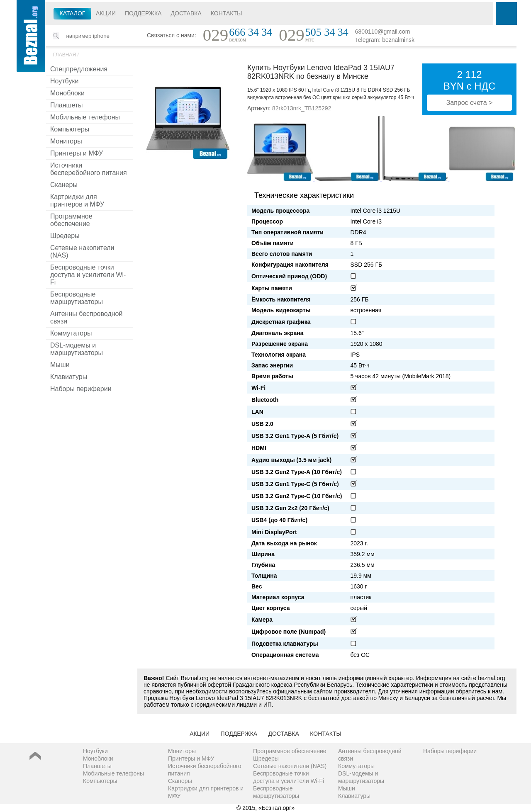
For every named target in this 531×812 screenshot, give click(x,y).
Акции (106, 13)
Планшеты (67, 105)
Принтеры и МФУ (77, 153)
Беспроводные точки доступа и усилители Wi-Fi (88, 275)
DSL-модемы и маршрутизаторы (77, 349)
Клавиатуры (69, 377)
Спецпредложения (79, 69)
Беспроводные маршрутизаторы (77, 298)
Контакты (227, 13)
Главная (65, 55)
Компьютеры (70, 129)
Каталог (73, 13)
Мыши (60, 365)
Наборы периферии (81, 389)
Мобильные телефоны (85, 117)
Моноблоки (67, 93)
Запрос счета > (470, 103)
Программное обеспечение (71, 220)
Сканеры (64, 185)
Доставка (186, 13)
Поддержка (143, 13)
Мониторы (66, 141)
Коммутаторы (71, 333)
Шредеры (65, 236)
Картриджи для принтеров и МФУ (77, 201)
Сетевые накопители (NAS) (82, 252)
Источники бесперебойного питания (89, 169)
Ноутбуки (64, 81)
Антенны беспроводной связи (86, 317)
